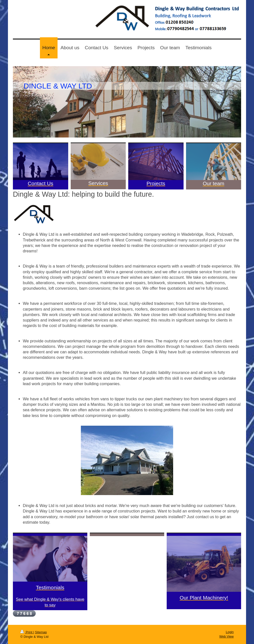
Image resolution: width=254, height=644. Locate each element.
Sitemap (41, 632)
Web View (226, 636)
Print (27, 632)
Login (230, 632)
